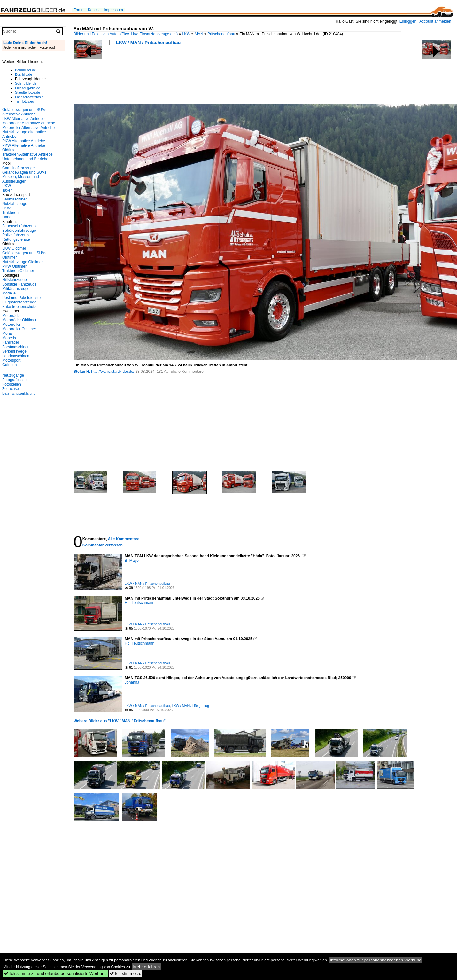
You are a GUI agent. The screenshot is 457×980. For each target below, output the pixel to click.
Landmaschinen (16, 356)
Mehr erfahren (147, 967)
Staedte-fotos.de (27, 92)
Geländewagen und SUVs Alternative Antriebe (24, 112)
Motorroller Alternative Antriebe (28, 128)
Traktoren (10, 213)
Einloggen (408, 21)
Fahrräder (11, 342)
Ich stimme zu (125, 973)
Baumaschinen (15, 199)
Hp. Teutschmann (139, 603)
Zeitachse (11, 389)
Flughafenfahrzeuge (19, 302)
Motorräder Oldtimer (19, 320)
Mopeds (9, 338)
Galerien (9, 365)
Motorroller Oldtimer (19, 329)
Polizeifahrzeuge (16, 235)
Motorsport (11, 360)
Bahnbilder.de (25, 70)
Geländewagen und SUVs (24, 172)
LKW (186, 34)
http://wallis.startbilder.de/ (113, 372)
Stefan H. (82, 372)
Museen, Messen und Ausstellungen (21, 179)
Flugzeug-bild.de (28, 88)
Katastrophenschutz (19, 307)
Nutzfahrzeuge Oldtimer (23, 262)
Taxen (7, 190)
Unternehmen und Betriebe (25, 159)
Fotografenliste (15, 380)
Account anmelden (435, 21)
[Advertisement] (190, 77)
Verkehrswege (14, 351)
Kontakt (94, 10)
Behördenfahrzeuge (19, 231)
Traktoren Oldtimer (18, 271)
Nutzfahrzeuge (15, 204)
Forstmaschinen (16, 347)
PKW (7, 186)
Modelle (9, 293)
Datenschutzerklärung (19, 393)
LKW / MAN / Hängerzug (190, 706)
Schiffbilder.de (26, 83)
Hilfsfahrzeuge (15, 280)
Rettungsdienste (16, 239)
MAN (199, 34)
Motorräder (12, 316)
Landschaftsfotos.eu (30, 97)
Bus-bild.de (23, 74)
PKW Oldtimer (14, 266)
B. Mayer (132, 561)
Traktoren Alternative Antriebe (27, 154)
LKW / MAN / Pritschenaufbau (148, 43)
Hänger (8, 217)
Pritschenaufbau (221, 34)
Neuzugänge (13, 375)
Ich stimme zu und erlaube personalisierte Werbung (55, 973)
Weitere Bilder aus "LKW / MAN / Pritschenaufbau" (120, 721)
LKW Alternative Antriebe (23, 119)
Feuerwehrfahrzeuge (20, 226)
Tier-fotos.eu (24, 101)
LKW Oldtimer (14, 248)
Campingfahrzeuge (18, 168)
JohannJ (132, 682)
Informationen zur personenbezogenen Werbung (376, 960)
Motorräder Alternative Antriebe (29, 123)
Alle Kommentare (124, 539)
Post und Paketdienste (21, 298)
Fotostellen (12, 384)
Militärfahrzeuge (16, 289)
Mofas (8, 333)
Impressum (113, 10)
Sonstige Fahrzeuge (19, 284)
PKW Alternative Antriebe (24, 141)
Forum (79, 10)
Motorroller (11, 325)
